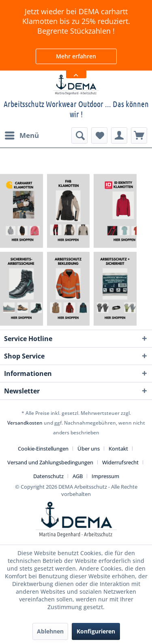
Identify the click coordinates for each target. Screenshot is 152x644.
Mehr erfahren (76, 56)
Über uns (89, 449)
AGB (78, 476)
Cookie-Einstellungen (43, 449)
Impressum (105, 476)
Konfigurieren (96, 631)
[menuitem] (21, 135)
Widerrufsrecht (120, 462)
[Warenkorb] (139, 135)
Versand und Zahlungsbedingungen (50, 462)
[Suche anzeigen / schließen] (79, 135)
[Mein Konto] (119, 135)
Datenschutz (48, 476)
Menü (22, 134)
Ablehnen (50, 631)
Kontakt (118, 449)
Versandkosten (25, 423)
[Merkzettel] (99, 135)
